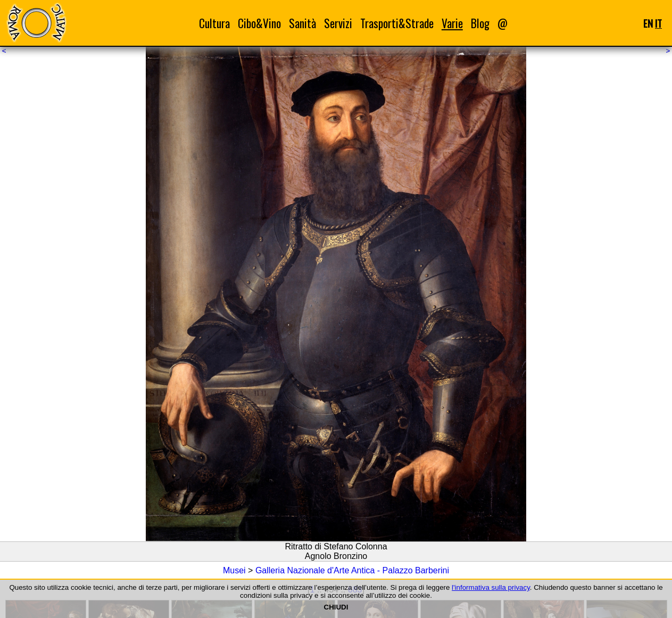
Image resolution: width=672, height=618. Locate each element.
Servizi (338, 23)
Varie (452, 23)
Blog (480, 23)
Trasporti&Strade (397, 23)
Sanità (302, 23)
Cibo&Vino (259, 23)
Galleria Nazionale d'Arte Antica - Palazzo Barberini (352, 570)
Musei (234, 570)
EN (648, 23)
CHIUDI (336, 607)
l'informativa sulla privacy (491, 587)
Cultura (214, 23)
